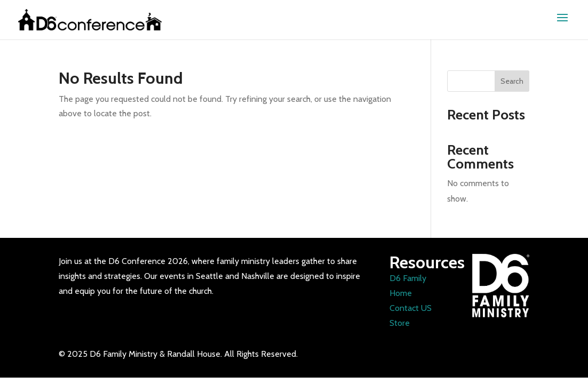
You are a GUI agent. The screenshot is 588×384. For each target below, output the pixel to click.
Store (400, 323)
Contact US (411, 308)
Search (512, 81)
